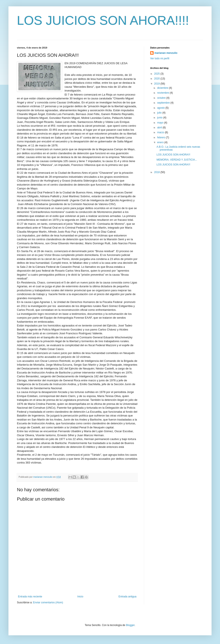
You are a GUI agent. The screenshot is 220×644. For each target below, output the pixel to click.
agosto (161, 108)
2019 (157, 84)
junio (160, 118)
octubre (162, 98)
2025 (157, 74)
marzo (161, 132)
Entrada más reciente (30, 597)
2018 (157, 172)
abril (160, 128)
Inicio (80, 597)
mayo (161, 123)
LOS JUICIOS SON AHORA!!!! (103, 20)
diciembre (163, 88)
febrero (162, 137)
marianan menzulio (166, 53)
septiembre (164, 103)
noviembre (163, 93)
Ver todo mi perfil (160, 58)
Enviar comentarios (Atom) (48, 602)
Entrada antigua (127, 597)
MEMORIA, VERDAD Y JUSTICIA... (177, 160)
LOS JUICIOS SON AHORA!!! (173, 155)
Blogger (130, 625)
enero (161, 142)
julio (160, 113)
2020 (157, 79)
